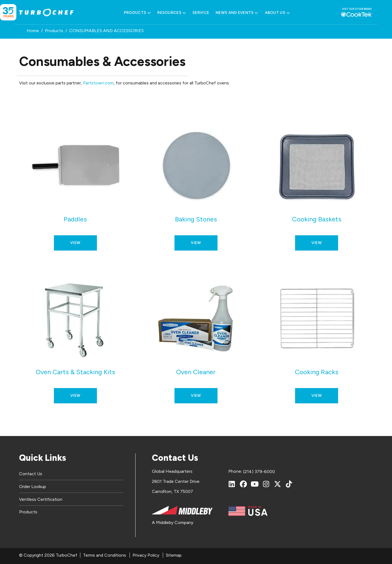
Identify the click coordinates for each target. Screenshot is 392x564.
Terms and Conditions (105, 555)
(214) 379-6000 (259, 472)
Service (201, 13)
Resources (172, 13)
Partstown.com (98, 83)
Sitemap (174, 555)
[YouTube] (255, 484)
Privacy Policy (146, 555)
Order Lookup (33, 487)
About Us (278, 13)
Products (137, 13)
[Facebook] (243, 484)
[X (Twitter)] (278, 484)
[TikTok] (289, 484)
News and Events (237, 13)
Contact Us (31, 474)
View (75, 243)
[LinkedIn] (232, 484)
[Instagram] (266, 484)
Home (33, 31)
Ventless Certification (41, 499)
